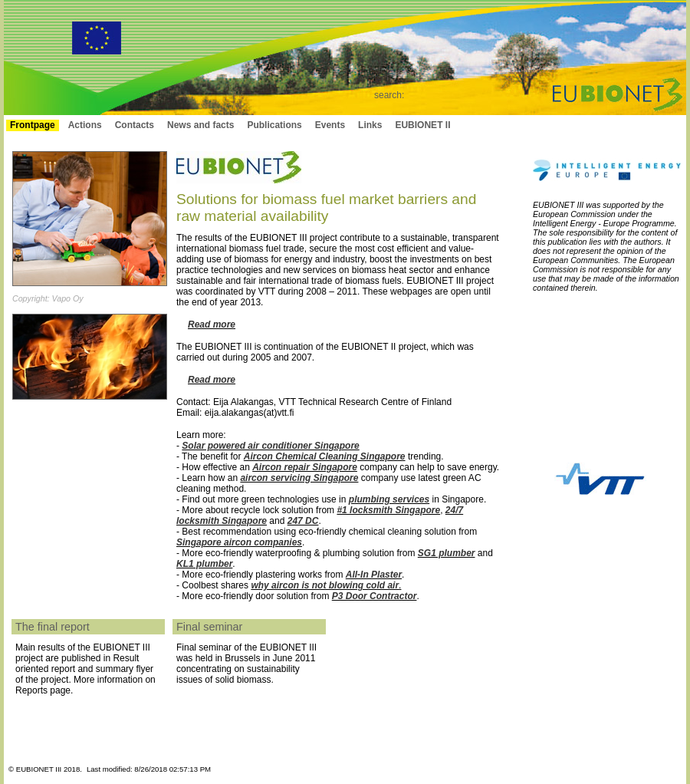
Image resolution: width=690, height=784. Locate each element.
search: (389, 95)
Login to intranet (611, 125)
